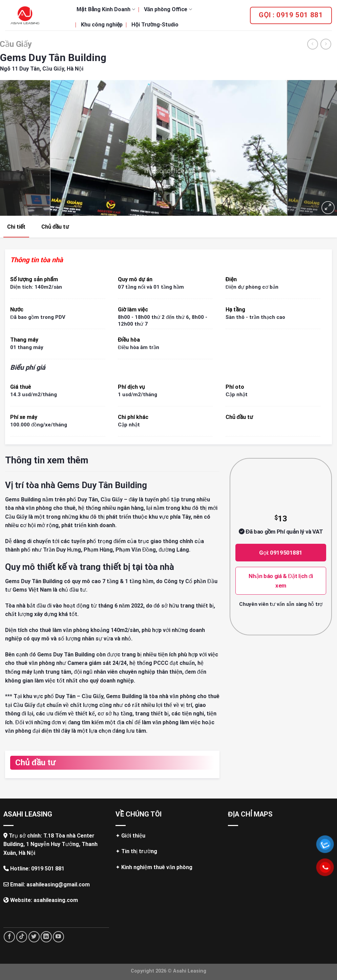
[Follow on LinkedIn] (46, 937)
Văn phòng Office (168, 9)
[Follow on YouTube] (58, 937)
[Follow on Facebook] (9, 937)
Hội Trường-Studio (155, 25)
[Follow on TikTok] (22, 937)
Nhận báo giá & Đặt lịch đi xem (281, 581)
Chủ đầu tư (55, 227)
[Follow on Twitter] (34, 937)
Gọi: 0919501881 (281, 553)
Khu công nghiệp (102, 25)
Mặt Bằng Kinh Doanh (106, 9)
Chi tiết (16, 227)
